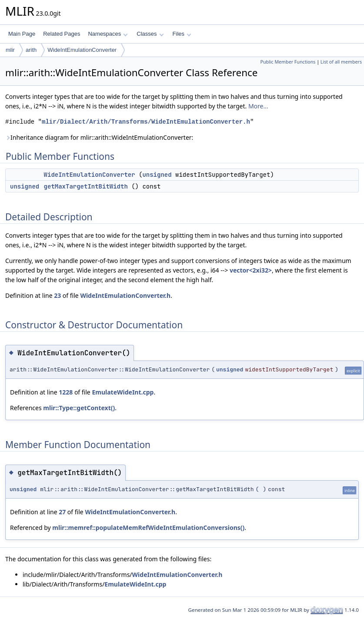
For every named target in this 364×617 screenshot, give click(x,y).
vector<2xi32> (251, 270)
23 (57, 295)
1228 (66, 392)
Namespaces (108, 34)
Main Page (22, 34)
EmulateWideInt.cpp (123, 392)
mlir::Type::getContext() (79, 408)
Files (182, 34)
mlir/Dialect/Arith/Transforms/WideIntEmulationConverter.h (146, 122)
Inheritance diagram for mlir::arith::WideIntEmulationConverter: (99, 137)
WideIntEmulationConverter (82, 50)
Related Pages (62, 34)
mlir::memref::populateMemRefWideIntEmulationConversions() (148, 528)
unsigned (157, 175)
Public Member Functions (288, 62)
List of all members (341, 62)
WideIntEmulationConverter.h (125, 295)
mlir (10, 50)
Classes (150, 34)
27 (62, 512)
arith (31, 50)
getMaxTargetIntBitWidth (86, 186)
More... (258, 106)
